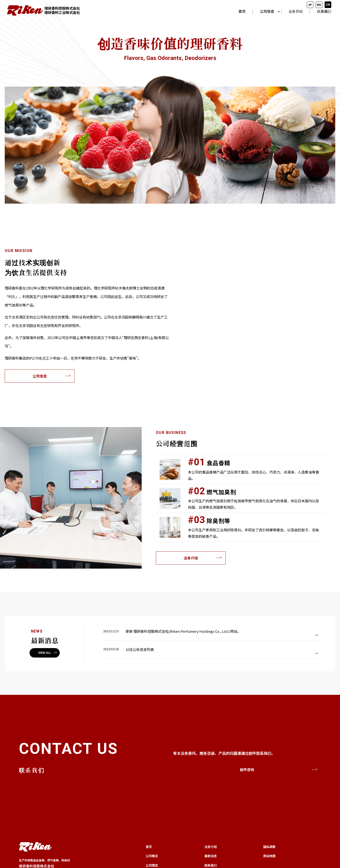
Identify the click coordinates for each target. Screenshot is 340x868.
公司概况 (152, 856)
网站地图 (269, 856)
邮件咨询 (247, 769)
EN (319, 5)
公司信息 (267, 11)
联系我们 (324, 11)
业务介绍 (296, 11)
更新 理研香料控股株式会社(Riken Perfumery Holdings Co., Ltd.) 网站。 (183, 631)
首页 (242, 11)
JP (310, 5)
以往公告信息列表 (140, 649)
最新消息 (211, 856)
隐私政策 (269, 847)
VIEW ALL (45, 652)
